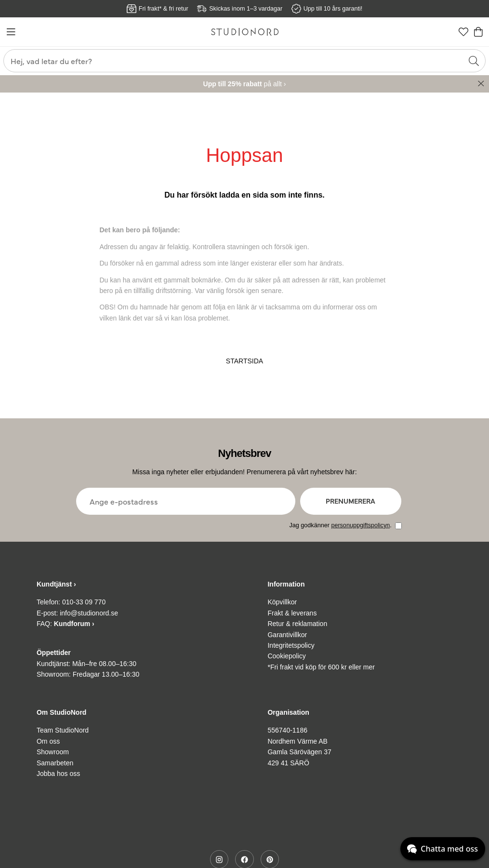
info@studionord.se (89, 613)
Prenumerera (350, 501)
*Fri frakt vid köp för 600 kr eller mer (321, 667)
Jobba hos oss (58, 774)
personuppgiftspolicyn (360, 525)
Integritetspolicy (291, 645)
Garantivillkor (287, 635)
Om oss (48, 741)
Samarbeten (55, 763)
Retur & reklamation (297, 624)
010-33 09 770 (84, 602)
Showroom (53, 752)
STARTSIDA (244, 361)
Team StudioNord (63, 730)
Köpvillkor (282, 602)
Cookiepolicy (286, 656)
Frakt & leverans (292, 613)
